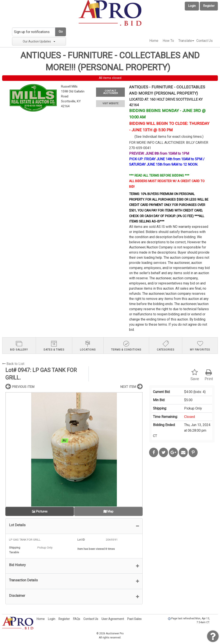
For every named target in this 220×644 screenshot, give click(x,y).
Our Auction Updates (39, 41)
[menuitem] (154, 41)
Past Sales (134, 619)
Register (209, 6)
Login (192, 6)
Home (154, 41)
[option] (74, 450)
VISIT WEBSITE (110, 104)
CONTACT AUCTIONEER (110, 92)
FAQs (77, 619)
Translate (185, 41)
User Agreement (113, 619)
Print (209, 375)
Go (61, 32)
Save (195, 375)
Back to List (13, 364)
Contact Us (205, 41)
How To (168, 41)
